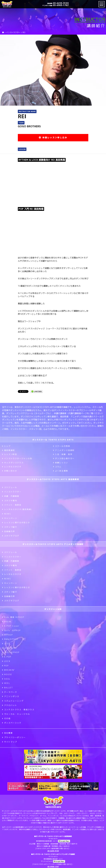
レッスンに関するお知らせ (16, 523)
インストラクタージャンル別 (17, 458)
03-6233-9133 (58, 3)
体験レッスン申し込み (53, 138)
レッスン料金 (10, 454)
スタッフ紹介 (10, 527)
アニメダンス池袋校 (64, 450)
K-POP (7, 657)
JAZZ (6, 644)
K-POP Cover (11, 626)
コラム (57, 467)
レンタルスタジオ (12, 467)
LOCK (6, 661)
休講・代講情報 (11, 496)
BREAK (7, 622)
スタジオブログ (11, 536)
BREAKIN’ (9, 670)
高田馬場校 (8, 450)
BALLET (7, 688)
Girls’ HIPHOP (11, 630)
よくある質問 (61, 471)
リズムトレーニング (13, 701)
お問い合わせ (10, 471)
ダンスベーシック (12, 723)
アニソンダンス (11, 696)
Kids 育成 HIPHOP (13, 617)
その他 (6, 718)
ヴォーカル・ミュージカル (16, 714)
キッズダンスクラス (13, 463)
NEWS (6, 514)
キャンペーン (10, 518)
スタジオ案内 (10, 501)
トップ (6, 446)
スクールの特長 (62, 446)
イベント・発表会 (12, 505)
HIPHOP (7, 635)
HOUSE (7, 674)
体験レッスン (61, 463)
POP (5, 666)
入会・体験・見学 (63, 454)
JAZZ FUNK (9, 648)
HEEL (6, 683)
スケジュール (10, 487)
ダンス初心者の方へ (64, 458)
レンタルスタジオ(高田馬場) (17, 509)
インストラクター (12, 492)
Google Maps (64, 841)
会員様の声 (8, 531)
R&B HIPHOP (10, 639)
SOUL (6, 679)
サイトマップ (10, 742)
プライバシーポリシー (14, 737)
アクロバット (10, 705)
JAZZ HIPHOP (11, 652)
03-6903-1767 (55, 5)
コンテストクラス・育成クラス (18, 710)
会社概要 (7, 733)
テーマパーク (10, 692)
